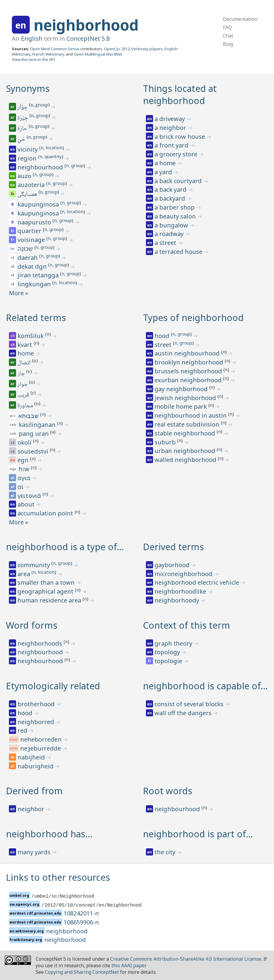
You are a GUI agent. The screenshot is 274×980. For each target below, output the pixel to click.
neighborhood (86, 25)
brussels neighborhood (189, 371)
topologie (169, 661)
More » (19, 293)
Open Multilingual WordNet (98, 54)
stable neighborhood (186, 433)
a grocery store (177, 154)
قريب (24, 395)
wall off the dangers (184, 713)
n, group (39, 106)
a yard (164, 172)
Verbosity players (147, 49)
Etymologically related (53, 686)
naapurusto (35, 222)
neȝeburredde (41, 748)
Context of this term (186, 625)
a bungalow (172, 225)
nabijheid (32, 757)
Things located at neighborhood (180, 95)
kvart (26, 345)
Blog (228, 44)
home (26, 353)
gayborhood (173, 565)
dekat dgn (33, 266)
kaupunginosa (39, 204)
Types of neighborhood (193, 318)
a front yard (172, 145)
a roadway (170, 234)
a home (166, 163)
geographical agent (46, 591)
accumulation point (46, 513)
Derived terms (173, 547)
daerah (28, 258)
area (25, 574)
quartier (30, 231)
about (27, 504)
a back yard (171, 189)
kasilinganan (38, 425)
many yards (35, 852)
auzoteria (32, 185)
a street (166, 243)
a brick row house (181, 137)
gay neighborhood (182, 389)
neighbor (32, 809)
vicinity (28, 149)
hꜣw (25, 469)
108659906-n (81, 922)
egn (24, 460)
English (32, 38)
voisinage (32, 240)
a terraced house (179, 252)
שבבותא (29, 416)
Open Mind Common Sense (55, 49)
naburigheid (36, 766)
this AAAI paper (129, 965)
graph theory (174, 643)
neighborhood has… (49, 834)
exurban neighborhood (189, 380)
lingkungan (35, 284)
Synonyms (28, 88)
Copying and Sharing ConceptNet (82, 972)
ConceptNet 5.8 (88, 38)
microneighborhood (184, 574)
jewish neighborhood (186, 398)
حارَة (23, 129)
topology (168, 652)
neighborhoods (41, 643)
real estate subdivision (188, 424)
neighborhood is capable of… (205, 686)
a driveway (170, 119)
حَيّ (22, 140)
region (28, 158)
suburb (166, 442)
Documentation (240, 19)
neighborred (37, 722)
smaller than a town (47, 582)
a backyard (171, 198)
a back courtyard (179, 181)
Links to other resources (58, 877)
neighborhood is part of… (198, 834)
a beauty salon (176, 216)
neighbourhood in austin (191, 415)
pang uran (34, 434)
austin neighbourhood (188, 353)
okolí (25, 442)
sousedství (34, 451)
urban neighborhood (186, 451)
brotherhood (37, 704)
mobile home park (181, 406)
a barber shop (175, 207)
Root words (168, 791)
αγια (25, 478)
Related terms (36, 318)
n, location (52, 147)
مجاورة (26, 406)
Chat (228, 36)
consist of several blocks (190, 704)
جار (22, 374)
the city (166, 852)
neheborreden (42, 739)
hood (163, 336)
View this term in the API (34, 59)
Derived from (34, 791)
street (164, 345)
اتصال (25, 363)
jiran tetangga (39, 275)
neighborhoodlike (181, 591)
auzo (25, 176)
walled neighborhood (186, 460)
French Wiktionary (48, 54)
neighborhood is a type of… (65, 547)
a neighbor (171, 128)
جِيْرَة (23, 118)
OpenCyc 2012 (117, 49)
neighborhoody (178, 600)
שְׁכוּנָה (26, 249)
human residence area (50, 600)
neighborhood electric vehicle (198, 582)
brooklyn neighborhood (190, 362)
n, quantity (51, 156)
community (34, 565)
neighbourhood (41, 167)
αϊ (21, 487)
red (23, 730)
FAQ (227, 27)
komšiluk (31, 336)
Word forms (32, 625)
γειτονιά (30, 496)
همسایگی (28, 195)
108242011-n (81, 913)
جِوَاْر (23, 108)
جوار (23, 385)
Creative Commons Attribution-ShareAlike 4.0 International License (186, 959)
